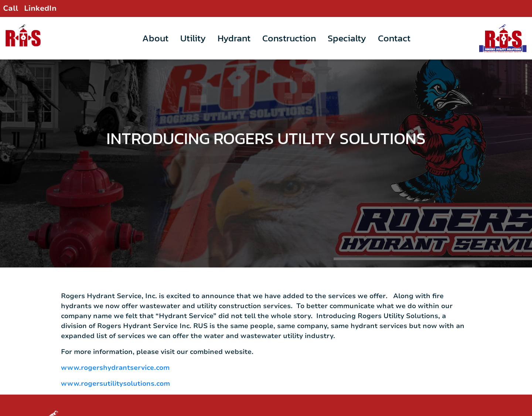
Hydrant (234, 38)
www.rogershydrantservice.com (115, 349)
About (155, 38)
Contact (394, 38)
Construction (289, 38)
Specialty (347, 38)
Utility (193, 38)
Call (11, 8)
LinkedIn (40, 8)
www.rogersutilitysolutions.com (115, 365)
